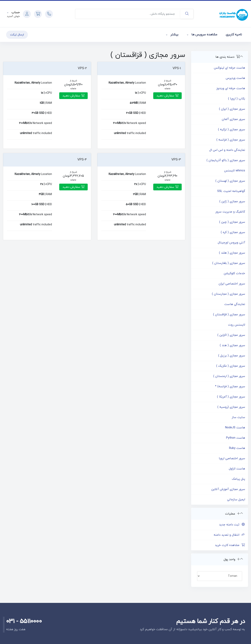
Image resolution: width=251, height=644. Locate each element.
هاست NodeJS (235, 428)
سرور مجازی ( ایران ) (232, 109)
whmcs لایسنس (235, 171)
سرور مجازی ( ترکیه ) (232, 130)
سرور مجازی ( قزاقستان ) (229, 315)
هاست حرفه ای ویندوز (231, 88)
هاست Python (236, 438)
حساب (15, 13)
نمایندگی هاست (235, 304)
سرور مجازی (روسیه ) (231, 407)
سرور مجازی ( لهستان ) (230, 181)
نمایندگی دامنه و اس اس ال (227, 150)
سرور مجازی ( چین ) (232, 222)
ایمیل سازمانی (236, 500)
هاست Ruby (237, 448)
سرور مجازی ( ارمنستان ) (229, 376)
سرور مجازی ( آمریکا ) (231, 397)
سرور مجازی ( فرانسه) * (230, 387)
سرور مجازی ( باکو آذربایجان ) (226, 160)
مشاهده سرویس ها (204, 35)
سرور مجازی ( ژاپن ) (232, 202)
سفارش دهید (167, 96)
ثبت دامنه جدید (232, 525)
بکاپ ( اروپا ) (237, 99)
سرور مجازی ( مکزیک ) (231, 366)
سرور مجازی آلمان (233, 119)
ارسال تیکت (17, 35)
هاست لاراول (237, 469)
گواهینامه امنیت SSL (231, 191)
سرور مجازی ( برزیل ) (232, 356)
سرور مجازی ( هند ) (232, 345)
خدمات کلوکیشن (234, 273)
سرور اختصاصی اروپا (232, 458)
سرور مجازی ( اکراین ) (231, 335)
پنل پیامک (238, 479)
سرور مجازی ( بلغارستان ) (229, 263)
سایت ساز (238, 417)
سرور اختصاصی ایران (232, 284)
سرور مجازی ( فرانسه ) (231, 140)
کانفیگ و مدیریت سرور (230, 212)
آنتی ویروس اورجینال (231, 243)
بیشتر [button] (174, 35)
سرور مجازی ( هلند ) (232, 253)
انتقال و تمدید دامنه (229, 535)
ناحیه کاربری (234, 35)
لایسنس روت (237, 325)
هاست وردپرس (235, 78)
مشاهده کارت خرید (230, 545)
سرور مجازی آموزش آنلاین (228, 489)
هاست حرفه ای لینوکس (229, 68)
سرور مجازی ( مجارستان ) (228, 294)
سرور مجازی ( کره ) (233, 232)
